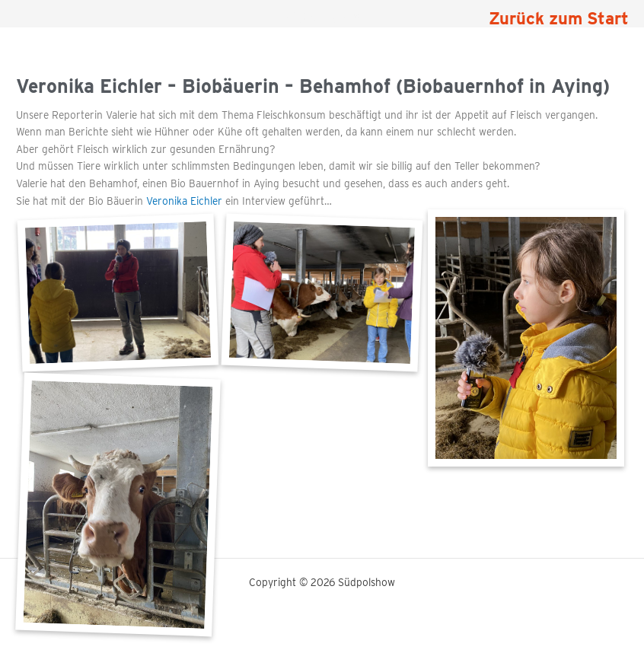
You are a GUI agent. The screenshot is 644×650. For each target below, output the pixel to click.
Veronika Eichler (186, 201)
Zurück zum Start (559, 18)
